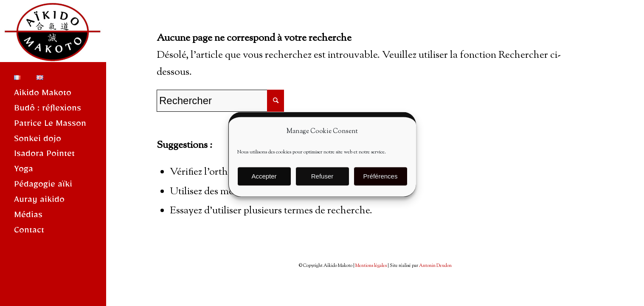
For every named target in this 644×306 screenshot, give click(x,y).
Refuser (322, 183)
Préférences (381, 183)
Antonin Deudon (435, 266)
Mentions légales (371, 266)
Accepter (264, 183)
